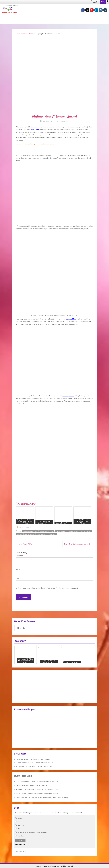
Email (18, 579)
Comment (20, 555)
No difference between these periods (32, 832)
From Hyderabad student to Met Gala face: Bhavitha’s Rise (37, 789)
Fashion (24, 34)
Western (32, 34)
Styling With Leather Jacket (25, 534)
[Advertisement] (54, 19)
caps (38, 130)
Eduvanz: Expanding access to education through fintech (37, 793)
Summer (21, 822)
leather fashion (61, 531)
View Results (20, 844)
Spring (20, 818)
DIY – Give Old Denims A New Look (77, 544)
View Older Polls (20, 852)
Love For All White (25, 544)
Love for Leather (86, 531)
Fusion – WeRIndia (23, 776)
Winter (20, 829)
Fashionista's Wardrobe (30, 531)
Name (18, 569)
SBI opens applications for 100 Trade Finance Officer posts (38, 781)
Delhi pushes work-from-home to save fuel (32, 785)
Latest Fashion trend (47, 531)
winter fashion (41, 534)
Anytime (21, 836)
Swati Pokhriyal (63, 121)
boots (33, 130)
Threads (21, 628)
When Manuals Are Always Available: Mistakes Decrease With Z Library (42, 798)
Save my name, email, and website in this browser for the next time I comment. (48, 588)
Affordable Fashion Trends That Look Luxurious (34, 759)
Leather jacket (73, 531)
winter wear (52, 534)
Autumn (21, 825)
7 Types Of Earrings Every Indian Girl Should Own (34, 766)
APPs (103, 2)
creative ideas (71, 319)
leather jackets (68, 396)
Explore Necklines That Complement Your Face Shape (36, 763)
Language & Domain (96, 2)
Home (18, 34)
